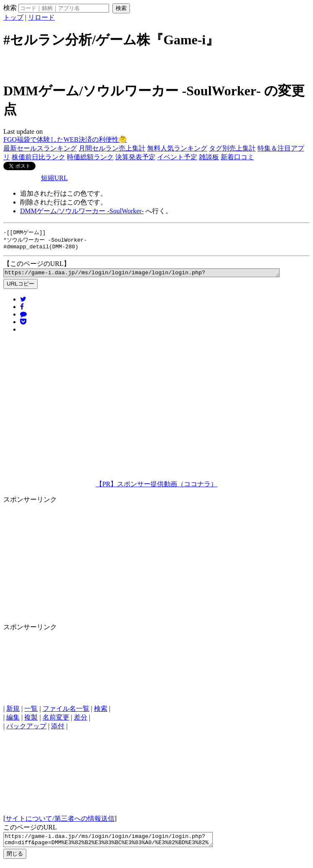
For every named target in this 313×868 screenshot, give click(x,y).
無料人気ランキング (177, 148)
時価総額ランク (90, 157)
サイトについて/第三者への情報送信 (60, 822)
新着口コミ (237, 157)
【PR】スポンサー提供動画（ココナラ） (157, 487)
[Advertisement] (157, 64)
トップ (13, 17)
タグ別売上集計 (232, 148)
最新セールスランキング (40, 148)
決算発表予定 (135, 157)
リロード (41, 17)
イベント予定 (177, 157)
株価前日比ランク (38, 157)
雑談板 (209, 157)
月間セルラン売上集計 (112, 148)
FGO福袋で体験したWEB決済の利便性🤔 (65, 139)
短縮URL (54, 178)
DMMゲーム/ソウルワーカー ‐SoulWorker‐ (82, 211)
